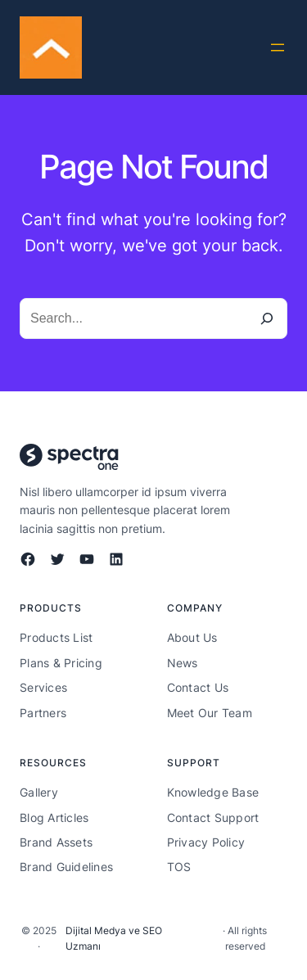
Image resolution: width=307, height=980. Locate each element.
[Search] (267, 318)
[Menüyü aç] (278, 47)
